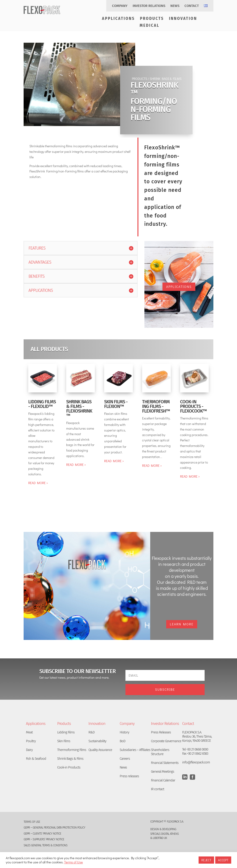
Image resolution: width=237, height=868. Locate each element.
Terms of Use (73, 862)
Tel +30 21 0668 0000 (195, 749)
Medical (150, 26)
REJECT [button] (206, 860)
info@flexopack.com (196, 762)
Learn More (182, 624)
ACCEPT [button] (223, 860)
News (175, 6)
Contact (192, 6)
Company (120, 6)
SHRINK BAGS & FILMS (166, 79)
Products (152, 19)
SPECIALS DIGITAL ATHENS (164, 834)
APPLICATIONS (179, 287)
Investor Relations (149, 6)
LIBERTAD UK (160, 838)
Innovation (183, 19)
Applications (118, 19)
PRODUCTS (139, 79)
